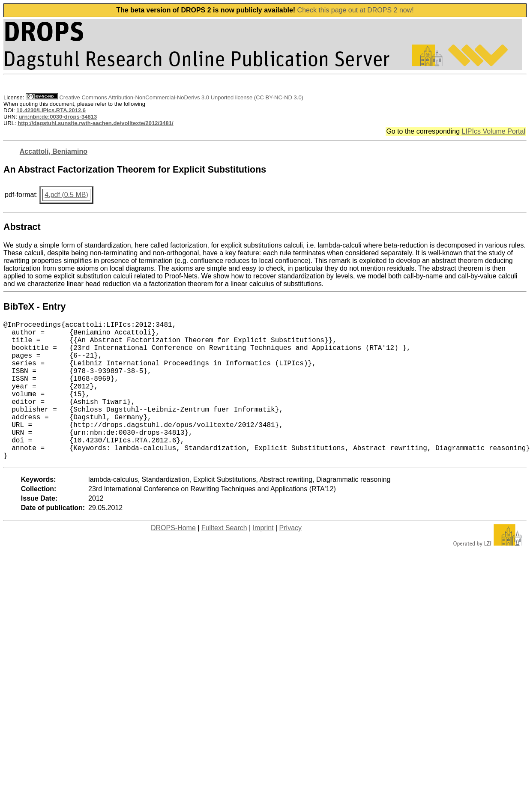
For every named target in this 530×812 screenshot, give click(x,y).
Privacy (290, 559)
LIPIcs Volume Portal (493, 131)
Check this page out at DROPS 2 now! (356, 10)
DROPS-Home (173, 559)
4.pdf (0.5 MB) (66, 195)
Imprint (263, 559)
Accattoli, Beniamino (54, 151)
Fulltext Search (224, 559)
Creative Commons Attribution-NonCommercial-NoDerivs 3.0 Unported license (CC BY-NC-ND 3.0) (165, 97)
